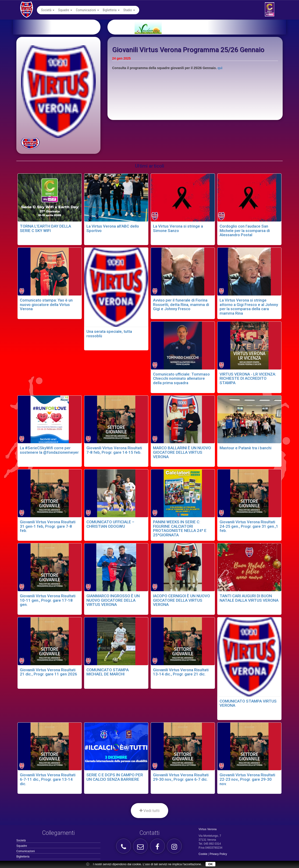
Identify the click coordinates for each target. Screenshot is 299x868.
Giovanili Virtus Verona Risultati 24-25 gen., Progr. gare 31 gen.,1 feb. (249, 526)
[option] (202, 27)
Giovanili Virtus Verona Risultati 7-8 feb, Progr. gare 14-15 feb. (114, 450)
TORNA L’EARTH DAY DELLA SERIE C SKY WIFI (45, 228)
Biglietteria (111, 10)
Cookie (203, 854)
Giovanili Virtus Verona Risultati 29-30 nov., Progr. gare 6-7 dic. (181, 777)
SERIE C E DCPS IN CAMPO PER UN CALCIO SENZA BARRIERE (115, 777)
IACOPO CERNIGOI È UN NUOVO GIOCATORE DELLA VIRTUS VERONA (182, 600)
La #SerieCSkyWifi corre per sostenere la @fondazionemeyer (49, 450)
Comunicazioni (87, 10)
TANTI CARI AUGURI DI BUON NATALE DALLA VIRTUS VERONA (249, 598)
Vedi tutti (149, 811)
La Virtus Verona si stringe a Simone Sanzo (178, 228)
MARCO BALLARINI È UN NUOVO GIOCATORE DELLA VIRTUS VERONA (182, 452)
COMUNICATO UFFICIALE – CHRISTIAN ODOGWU (110, 524)
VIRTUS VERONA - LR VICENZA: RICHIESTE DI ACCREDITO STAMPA (248, 378)
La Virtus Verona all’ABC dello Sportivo (113, 228)
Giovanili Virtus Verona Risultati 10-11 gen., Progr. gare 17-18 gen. (48, 600)
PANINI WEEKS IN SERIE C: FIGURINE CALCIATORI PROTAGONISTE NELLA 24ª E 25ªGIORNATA (180, 528)
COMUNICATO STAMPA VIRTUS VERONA (248, 703)
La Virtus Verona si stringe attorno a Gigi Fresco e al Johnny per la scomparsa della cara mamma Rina (249, 307)
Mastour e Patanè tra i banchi (246, 448)
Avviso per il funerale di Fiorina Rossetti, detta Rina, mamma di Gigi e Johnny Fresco (181, 304)
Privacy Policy (218, 854)
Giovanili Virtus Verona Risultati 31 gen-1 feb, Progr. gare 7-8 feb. (48, 526)
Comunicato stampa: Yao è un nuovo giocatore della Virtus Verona (46, 304)
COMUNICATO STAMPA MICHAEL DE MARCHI (108, 672)
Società (48, 10)
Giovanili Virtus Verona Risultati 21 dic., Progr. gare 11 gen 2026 (48, 672)
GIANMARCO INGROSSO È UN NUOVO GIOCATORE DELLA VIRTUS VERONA (113, 600)
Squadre (65, 10)
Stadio (129, 10)
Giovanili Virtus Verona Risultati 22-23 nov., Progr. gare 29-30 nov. (247, 779)
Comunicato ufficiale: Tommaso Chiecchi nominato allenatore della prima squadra (181, 378)
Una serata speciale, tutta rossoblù (109, 334)
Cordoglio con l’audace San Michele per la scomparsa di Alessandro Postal (245, 230)
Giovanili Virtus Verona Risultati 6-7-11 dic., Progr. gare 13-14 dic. (48, 779)
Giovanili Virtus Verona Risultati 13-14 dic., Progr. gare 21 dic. (181, 672)
